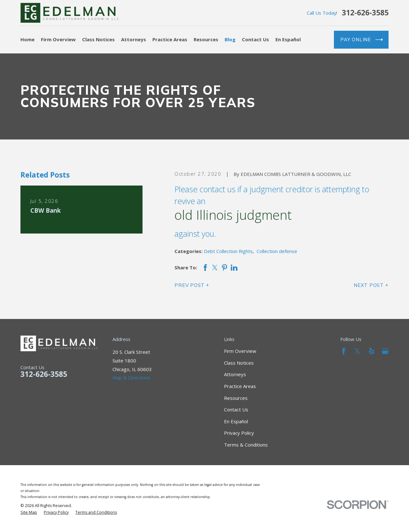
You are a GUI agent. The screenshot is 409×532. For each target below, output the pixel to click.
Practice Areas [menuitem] (170, 39)
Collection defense (277, 251)
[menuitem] (29, 512)
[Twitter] (357, 351)
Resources (236, 398)
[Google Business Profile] (385, 351)
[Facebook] (344, 351)
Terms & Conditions (246, 445)
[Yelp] (371, 351)
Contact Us (236, 409)
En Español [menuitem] (288, 39)
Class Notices (239, 363)
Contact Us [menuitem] (255, 39)
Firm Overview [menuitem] (58, 39)
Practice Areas (240, 386)
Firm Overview (240, 351)
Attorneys (235, 374)
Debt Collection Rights (228, 251)
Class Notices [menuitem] (98, 39)
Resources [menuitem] (206, 39)
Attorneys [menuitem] (134, 39)
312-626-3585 (365, 13)
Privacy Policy (239, 433)
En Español (236, 421)
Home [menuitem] (27, 39)
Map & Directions (131, 377)
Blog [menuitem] (230, 39)
